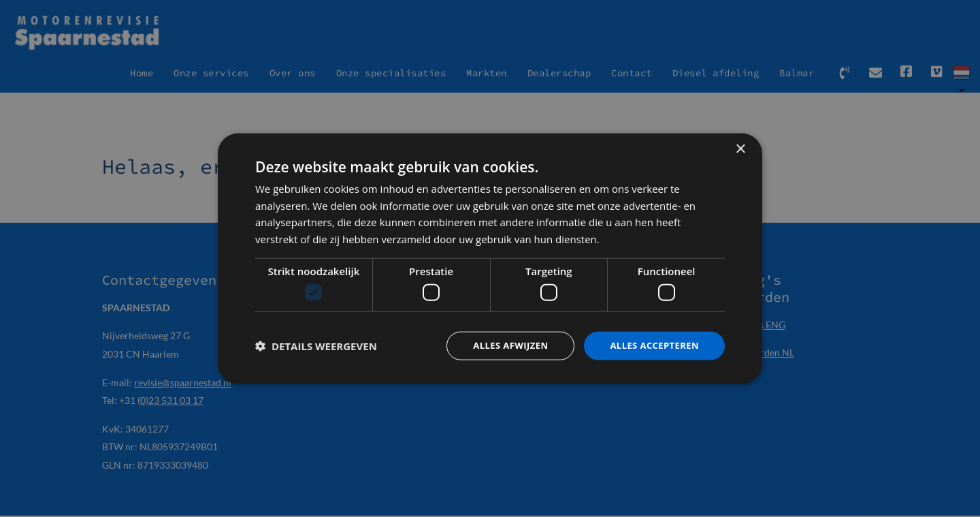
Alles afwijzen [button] (502, 346)
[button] (316, 346)
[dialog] (490, 259)
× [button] (740, 148)
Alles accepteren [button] (651, 346)
